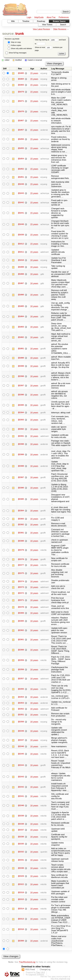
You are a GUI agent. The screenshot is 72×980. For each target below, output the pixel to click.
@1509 (21, 941)
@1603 (21, 327)
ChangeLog (45, 970)
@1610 (21, 260)
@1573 (21, 587)
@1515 (21, 900)
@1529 (21, 876)
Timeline (26, 21)
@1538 (21, 824)
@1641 (21, 213)
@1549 (21, 731)
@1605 (21, 306)
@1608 (21, 274)
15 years (34, 73)
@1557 (21, 679)
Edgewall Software (36, 975)
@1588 (21, 466)
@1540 (21, 806)
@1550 (21, 722)
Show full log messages (16, 53)
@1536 (21, 837)
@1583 (21, 519)
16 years (34, 260)
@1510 (21, 929)
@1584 (21, 511)
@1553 (21, 703)
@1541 (21, 796)
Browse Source (59, 21)
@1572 (21, 593)
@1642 (21, 203)
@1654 (21, 159)
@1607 (21, 283)
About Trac (51, 17)
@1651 (21, 177)
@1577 (21, 565)
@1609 (21, 267)
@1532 (21, 852)
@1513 (21, 919)
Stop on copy (14, 42)
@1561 (21, 640)
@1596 (21, 395)
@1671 (21, 101)
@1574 (21, 581)
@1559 (21, 660)
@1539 (21, 816)
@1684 (21, 79)
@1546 (21, 746)
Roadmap (41, 21)
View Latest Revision (41, 29)
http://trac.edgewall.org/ (60, 979)
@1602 (21, 337)
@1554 (21, 697)
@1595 (21, 405)
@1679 (21, 92)
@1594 (21, 413)
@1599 (21, 366)
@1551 (21, 715)
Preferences (64, 17)
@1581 (21, 533)
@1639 (21, 235)
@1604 (21, 316)
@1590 (21, 444)
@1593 (21, 420)
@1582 (21, 525)
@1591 (21, 436)
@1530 (21, 868)
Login (29, 17)
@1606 (21, 295)
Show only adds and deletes (20, 49)
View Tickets (47, 25)
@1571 (21, 600)
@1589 (21, 455)
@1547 (21, 740)
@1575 (21, 573)
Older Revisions (60, 29)
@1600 (21, 358)
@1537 (21, 830)
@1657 (21, 130)
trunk (20, 34)
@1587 (21, 477)
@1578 (21, 559)
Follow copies (14, 45)
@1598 (21, 376)
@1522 (21, 884)
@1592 (21, 429)
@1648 (21, 184)
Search (63, 25)
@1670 (21, 111)
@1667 (21, 121)
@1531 (21, 860)
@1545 (21, 754)
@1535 (21, 844)
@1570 (21, 607)
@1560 (21, 650)
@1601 (21, 349)
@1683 (21, 85)
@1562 (21, 630)
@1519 (21, 892)
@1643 (21, 193)
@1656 (21, 139)
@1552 (21, 709)
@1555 (21, 689)
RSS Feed (30, 970)
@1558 (21, 669)
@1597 (21, 386)
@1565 (21, 621)
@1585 (21, 499)
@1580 (21, 541)
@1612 (21, 244)
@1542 (21, 787)
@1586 (21, 488)
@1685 (21, 73)
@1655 (21, 148)
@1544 (21, 765)
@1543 (21, 777)
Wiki (13, 21)
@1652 (21, 169)
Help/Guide (39, 17)
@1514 (21, 909)
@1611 (21, 252)
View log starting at (47, 40)
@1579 (21, 550)
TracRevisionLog (27, 962)
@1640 (21, 224)
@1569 (21, 613)
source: (8, 34)
